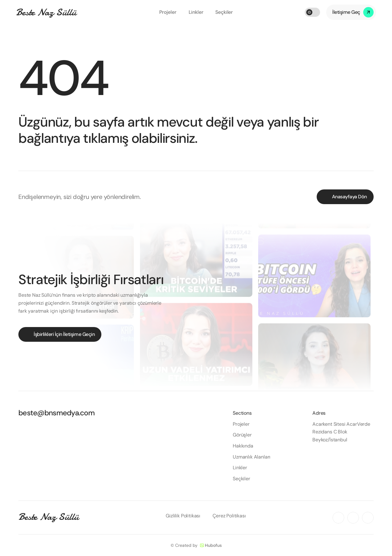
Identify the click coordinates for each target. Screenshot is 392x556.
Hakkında (243, 446)
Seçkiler (224, 12)
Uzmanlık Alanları (252, 457)
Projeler (168, 12)
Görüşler (242, 435)
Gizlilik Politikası (183, 516)
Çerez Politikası (229, 516)
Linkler (196, 12)
